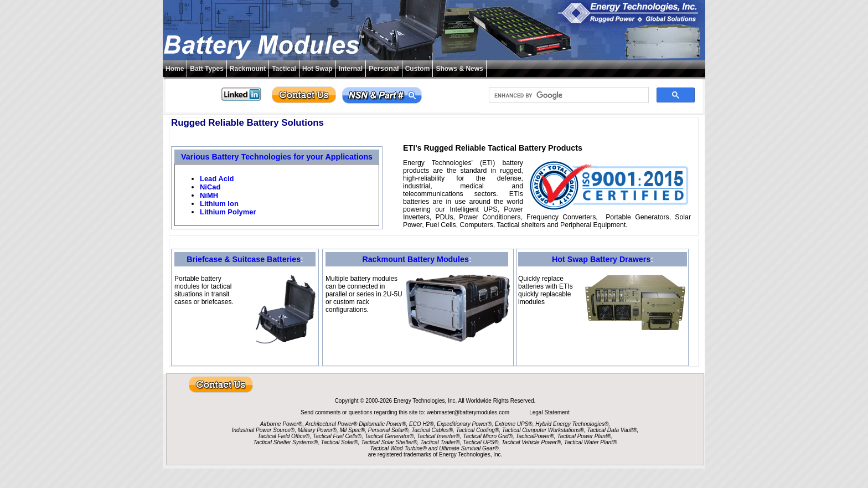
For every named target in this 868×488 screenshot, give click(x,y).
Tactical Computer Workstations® (543, 430)
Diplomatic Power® (382, 424)
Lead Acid (217, 179)
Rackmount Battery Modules (415, 259)
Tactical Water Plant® (591, 442)
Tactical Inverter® (438, 436)
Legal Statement (549, 412)
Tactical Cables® (432, 430)
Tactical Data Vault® (612, 430)
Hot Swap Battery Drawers (601, 259)
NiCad (210, 187)
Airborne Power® (281, 424)
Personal (384, 68)
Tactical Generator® (389, 436)
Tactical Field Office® (283, 436)
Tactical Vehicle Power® (531, 442)
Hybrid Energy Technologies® (572, 424)
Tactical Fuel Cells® (337, 436)
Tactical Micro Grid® (488, 436)
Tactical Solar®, (340, 442)
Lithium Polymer (228, 212)
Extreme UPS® (514, 424)
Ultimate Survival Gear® (469, 448)
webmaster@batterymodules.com (469, 412)
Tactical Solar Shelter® (389, 442)
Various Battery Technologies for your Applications (277, 157)
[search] (568, 95)
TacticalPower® (535, 436)
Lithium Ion (219, 204)
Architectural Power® (331, 424)
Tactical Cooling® (478, 430)
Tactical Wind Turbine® (399, 448)
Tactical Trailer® (440, 442)
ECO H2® (422, 424)
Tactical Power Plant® (584, 436)
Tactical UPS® (480, 442)
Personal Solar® (388, 430)
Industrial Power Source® (263, 430)
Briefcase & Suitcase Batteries (244, 259)
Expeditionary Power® (464, 424)
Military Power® (317, 430)
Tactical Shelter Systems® (286, 442)
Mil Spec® (352, 430)
